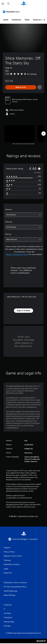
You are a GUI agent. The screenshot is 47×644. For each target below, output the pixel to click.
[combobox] (23, 215)
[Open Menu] (3, 4)
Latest (6, 20)
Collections (16, 20)
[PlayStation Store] (12, 12)
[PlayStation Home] (24, 4)
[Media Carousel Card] (20, 134)
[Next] (43, 134)
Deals (27, 20)
